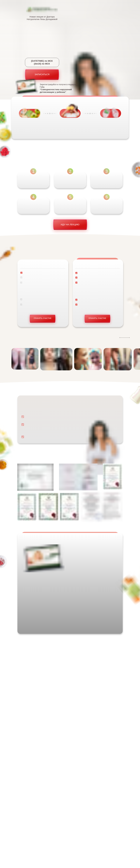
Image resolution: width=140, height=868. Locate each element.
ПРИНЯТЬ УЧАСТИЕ (43, 318)
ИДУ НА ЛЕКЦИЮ (70, 225)
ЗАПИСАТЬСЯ (42, 74)
